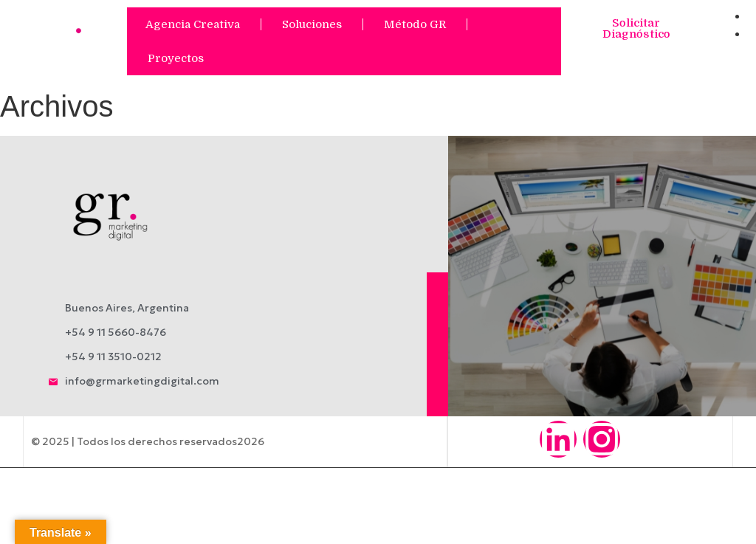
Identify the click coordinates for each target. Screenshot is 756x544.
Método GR (415, 24)
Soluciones (312, 24)
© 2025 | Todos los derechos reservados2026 (147, 441)
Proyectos (176, 58)
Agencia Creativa (193, 24)
